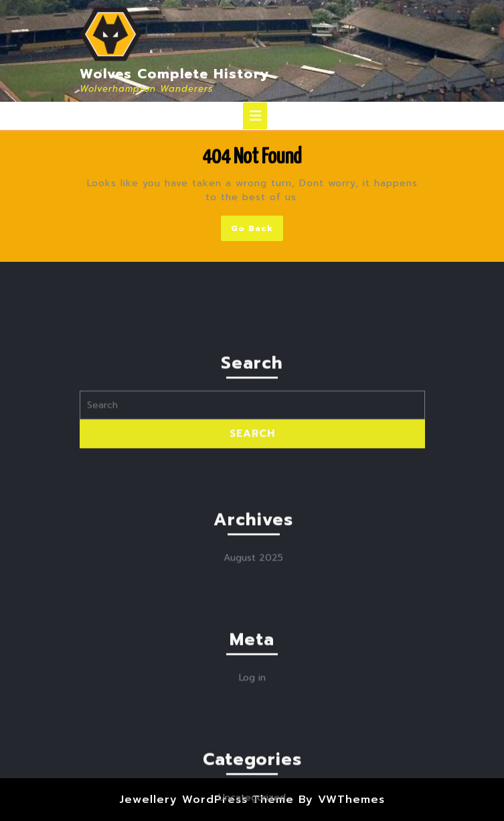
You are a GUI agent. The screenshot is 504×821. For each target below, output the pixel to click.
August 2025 (253, 654)
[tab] (255, 116)
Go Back (257, 231)
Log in (252, 774)
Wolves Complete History (175, 74)
